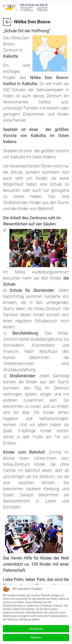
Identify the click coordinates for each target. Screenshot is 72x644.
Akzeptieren (36, 629)
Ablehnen (36, 638)
